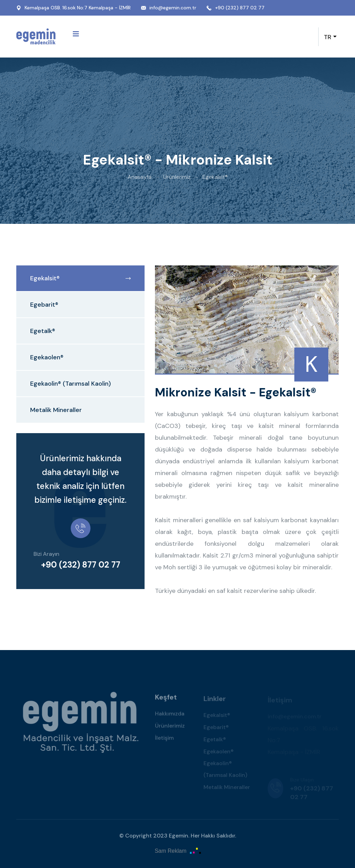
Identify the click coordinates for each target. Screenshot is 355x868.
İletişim (164, 739)
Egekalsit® (80, 278)
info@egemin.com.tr (173, 8)
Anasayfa (140, 177)
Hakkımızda (170, 715)
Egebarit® (44, 305)
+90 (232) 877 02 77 (240, 8)
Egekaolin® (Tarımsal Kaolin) (71, 384)
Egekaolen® (47, 357)
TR (328, 37)
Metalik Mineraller (56, 410)
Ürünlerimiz (177, 177)
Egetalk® (43, 331)
